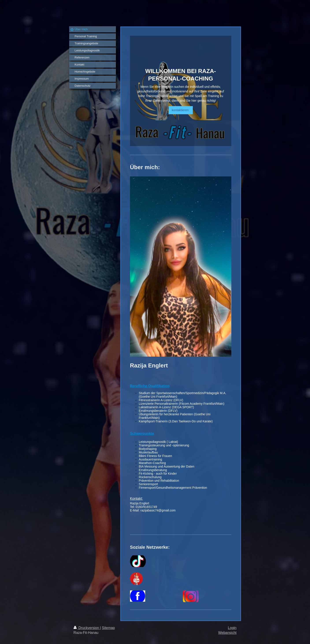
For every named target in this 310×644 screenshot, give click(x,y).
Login (232, 628)
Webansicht (227, 633)
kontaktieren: (181, 110)
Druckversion (87, 628)
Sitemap (108, 628)
